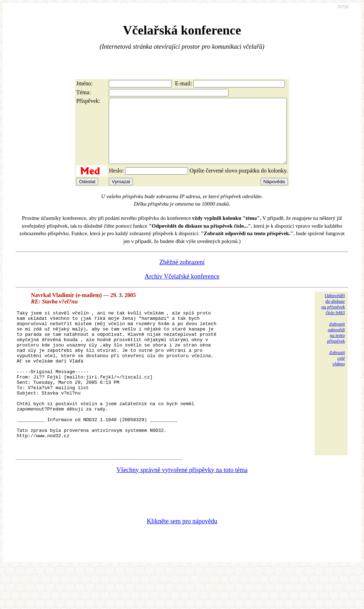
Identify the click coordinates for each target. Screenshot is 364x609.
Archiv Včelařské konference (182, 289)
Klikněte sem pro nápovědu (182, 562)
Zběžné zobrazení (182, 275)
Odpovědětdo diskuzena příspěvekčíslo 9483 (333, 317)
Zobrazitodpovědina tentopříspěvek (336, 345)
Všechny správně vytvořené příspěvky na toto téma (182, 510)
